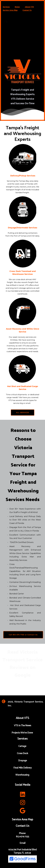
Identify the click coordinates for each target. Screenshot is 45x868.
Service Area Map (10, 10)
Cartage (23, 746)
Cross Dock (22, 753)
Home (17, 7)
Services (6, 7)
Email (23, 843)
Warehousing (22, 774)
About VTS (29, 7)
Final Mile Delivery (23, 767)
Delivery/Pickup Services (22, 176)
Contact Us (27, 10)
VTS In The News (22, 725)
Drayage (23, 760)
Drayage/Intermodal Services (23, 228)
